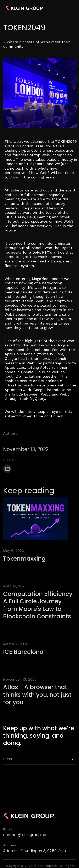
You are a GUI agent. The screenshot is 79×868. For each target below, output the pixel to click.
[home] (18, 8)
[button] (71, 8)
